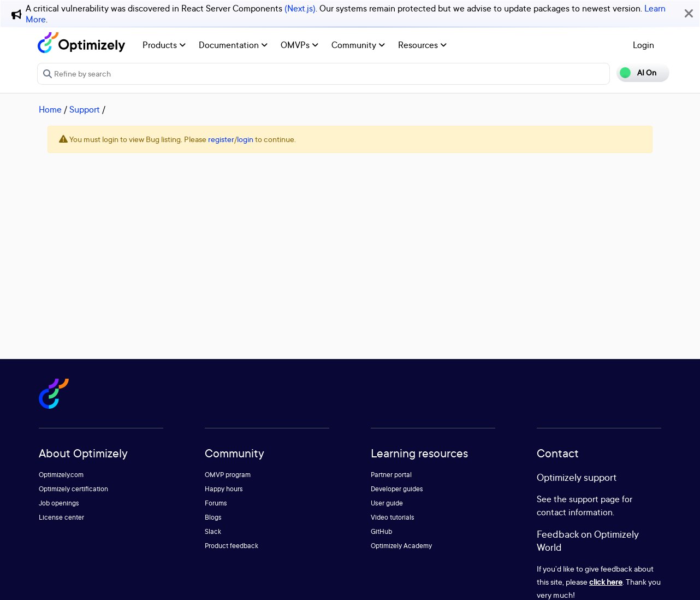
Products (164, 45)
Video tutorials (393, 517)
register (221, 139)
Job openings (59, 503)
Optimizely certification (73, 489)
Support (85, 109)
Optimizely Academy (401, 546)
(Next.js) (300, 8)
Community (358, 45)
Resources (422, 45)
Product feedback (232, 546)
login (245, 139)
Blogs (213, 517)
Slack (213, 531)
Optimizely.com (61, 475)
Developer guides (397, 489)
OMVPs (299, 45)
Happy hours (224, 489)
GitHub (381, 531)
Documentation (233, 45)
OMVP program (228, 475)
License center (61, 517)
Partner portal (391, 475)
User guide (387, 503)
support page (594, 499)
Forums (216, 503)
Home (50, 109)
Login (643, 45)
